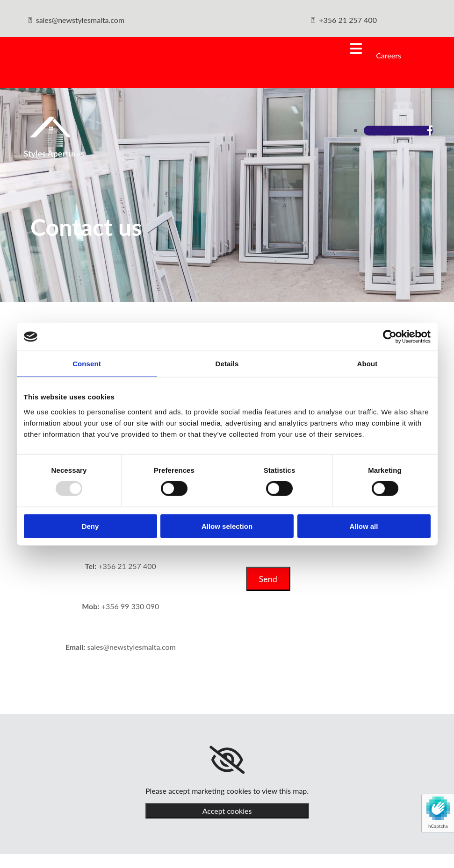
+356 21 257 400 (348, 20)
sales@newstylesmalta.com (80, 20)
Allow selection (227, 526)
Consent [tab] (87, 364)
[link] (227, 760)
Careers (389, 55)
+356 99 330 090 (130, 606)
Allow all (364, 526)
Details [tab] (227, 364)
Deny (90, 526)
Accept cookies (227, 811)
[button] (191, 49)
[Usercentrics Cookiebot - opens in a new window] (390, 337)
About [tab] (368, 364)
